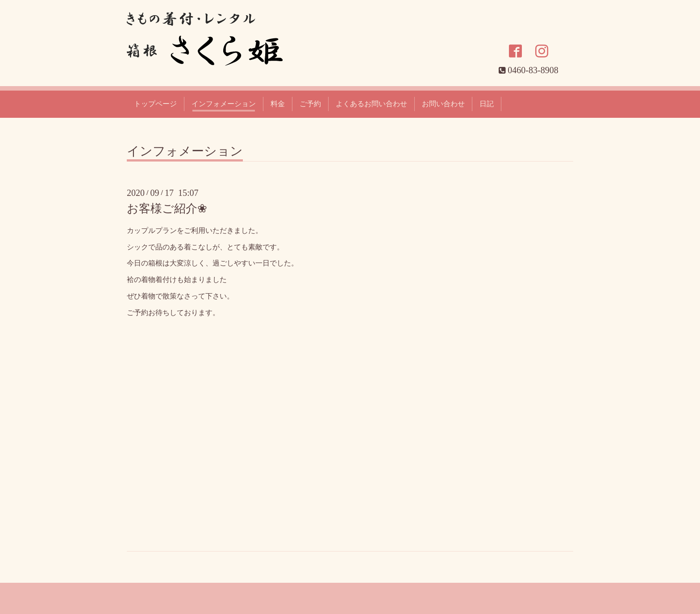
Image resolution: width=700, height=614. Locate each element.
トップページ (155, 104)
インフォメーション (224, 104)
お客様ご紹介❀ (167, 209)
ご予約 (310, 104)
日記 (487, 104)
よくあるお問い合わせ (371, 104)
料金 (278, 104)
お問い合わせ (443, 104)
